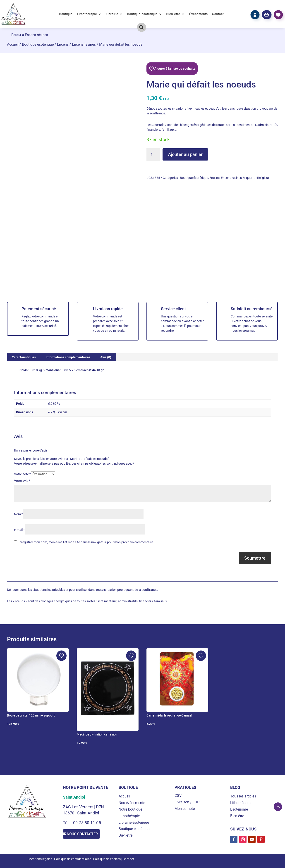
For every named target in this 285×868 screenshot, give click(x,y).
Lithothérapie (87, 14)
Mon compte (185, 809)
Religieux (263, 178)
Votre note (22, 474)
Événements (198, 14)
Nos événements (132, 803)
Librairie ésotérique (134, 822)
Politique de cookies (107, 859)
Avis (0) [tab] (106, 357)
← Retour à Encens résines (28, 35)
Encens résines (84, 44)
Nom (18, 514)
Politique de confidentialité (73, 859)
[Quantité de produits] (153, 155)
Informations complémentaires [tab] (68, 357)
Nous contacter (87, 835)
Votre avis (22, 481)
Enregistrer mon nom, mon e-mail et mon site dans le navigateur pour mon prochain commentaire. (86, 542)
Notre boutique (130, 809)
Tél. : (68, 823)
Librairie (112, 14)
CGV (178, 796)
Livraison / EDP (187, 802)
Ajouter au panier (185, 154)
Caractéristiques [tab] (24, 357)
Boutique (66, 14)
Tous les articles (243, 796)
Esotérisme (239, 809)
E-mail (19, 530)
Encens (63, 44)
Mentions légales (40, 859)
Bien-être (173, 14)
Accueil (13, 44)
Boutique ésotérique (142, 14)
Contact (218, 14)
